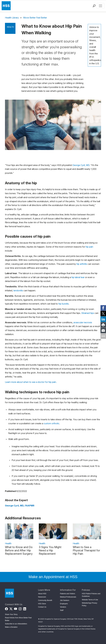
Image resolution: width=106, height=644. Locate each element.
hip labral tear (78, 277)
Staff (62, 610)
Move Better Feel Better (35, 18)
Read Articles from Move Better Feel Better (18, 619)
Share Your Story (11, 614)
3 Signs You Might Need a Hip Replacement (50, 550)
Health (10, 27)
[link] (103, 308)
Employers (64, 604)
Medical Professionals (68, 597)
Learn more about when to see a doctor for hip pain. (31, 382)
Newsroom (42, 597)
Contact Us (42, 607)
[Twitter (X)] (11, 608)
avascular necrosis (83, 322)
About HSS (42, 594)
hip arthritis (82, 264)
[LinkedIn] (25, 608)
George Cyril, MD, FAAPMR (20, 506)
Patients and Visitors (68, 594)
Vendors (63, 607)
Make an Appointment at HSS (53, 577)
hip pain (89, 247)
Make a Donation (11, 627)
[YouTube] (16, 608)
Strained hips (88, 313)
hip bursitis (64, 304)
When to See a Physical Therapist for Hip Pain (86, 550)
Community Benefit (45, 600)
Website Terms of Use (90, 600)
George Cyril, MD (81, 165)
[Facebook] (6, 608)
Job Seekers (65, 600)
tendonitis (18, 290)
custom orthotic (51, 423)
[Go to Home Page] (9, 593)
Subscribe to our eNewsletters (16, 624)
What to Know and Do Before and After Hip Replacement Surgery (19, 550)
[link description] (19, 531)
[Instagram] (20, 608)
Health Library (12, 18)
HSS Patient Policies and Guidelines (91, 595)
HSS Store (42, 604)
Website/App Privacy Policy (90, 604)
